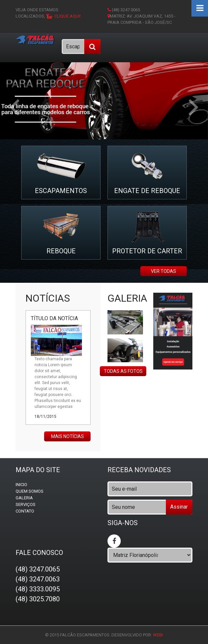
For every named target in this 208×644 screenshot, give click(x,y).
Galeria (24, 498)
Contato (25, 511)
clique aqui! (68, 16)
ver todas (164, 271)
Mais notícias (68, 436)
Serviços (26, 504)
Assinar (179, 507)
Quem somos (30, 491)
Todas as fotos (123, 371)
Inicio (21, 485)
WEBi (158, 635)
